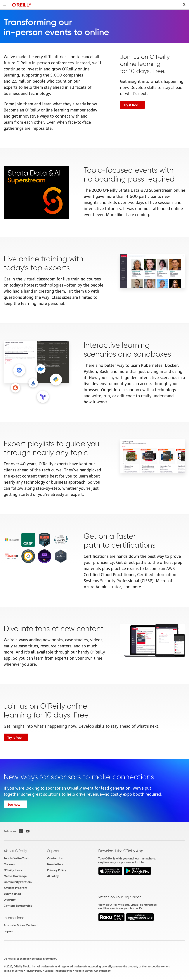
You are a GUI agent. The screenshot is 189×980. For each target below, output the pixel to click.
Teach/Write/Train (16, 858)
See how (14, 805)
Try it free (131, 105)
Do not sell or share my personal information (30, 959)
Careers (9, 864)
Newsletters (55, 864)
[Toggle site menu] (5, 5)
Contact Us (55, 858)
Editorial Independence (58, 971)
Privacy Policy (57, 870)
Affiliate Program (15, 888)
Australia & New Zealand (21, 925)
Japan (8, 931)
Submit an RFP (13, 894)
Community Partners (18, 882)
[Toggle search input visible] (184, 5)
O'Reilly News (13, 870)
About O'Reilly (15, 851)
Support (54, 851)
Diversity (10, 900)
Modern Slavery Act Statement (93, 971)
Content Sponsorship (18, 906)
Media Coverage (15, 876)
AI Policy (53, 876)
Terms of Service (13, 971)
